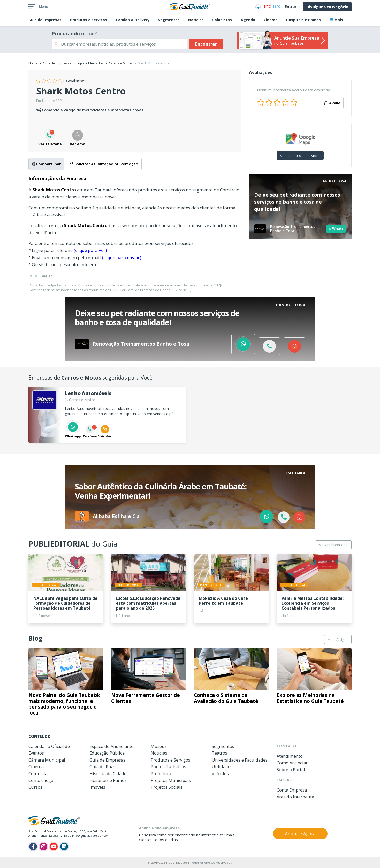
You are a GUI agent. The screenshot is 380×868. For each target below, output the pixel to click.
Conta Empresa (292, 790)
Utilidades (222, 767)
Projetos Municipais (171, 780)
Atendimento (290, 756)
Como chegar (42, 780)
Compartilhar (46, 164)
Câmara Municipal (47, 760)
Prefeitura (161, 774)
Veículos (220, 774)
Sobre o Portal (291, 769)
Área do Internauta (295, 797)
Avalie (332, 103)
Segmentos (169, 20)
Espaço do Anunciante (111, 746)
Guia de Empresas (57, 63)
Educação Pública (107, 753)
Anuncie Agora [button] (300, 834)
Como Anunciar (292, 763)
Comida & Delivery (133, 20)
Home (33, 63)
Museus (159, 746)
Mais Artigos (338, 639)
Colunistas (222, 20)
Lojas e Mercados (90, 63)
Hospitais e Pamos (303, 20)
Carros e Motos (121, 63)
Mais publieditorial (333, 545)
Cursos (35, 787)
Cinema (271, 20)
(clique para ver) (90, 250)
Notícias (196, 20)
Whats (336, 228)
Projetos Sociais (167, 787)
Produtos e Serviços (89, 20)
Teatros (219, 753)
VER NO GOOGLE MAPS (300, 156)
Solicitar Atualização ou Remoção (104, 164)
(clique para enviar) (121, 258)
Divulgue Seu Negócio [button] (327, 7)
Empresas (45, 20)
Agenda (248, 20)
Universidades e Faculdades (240, 760)
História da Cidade (108, 774)
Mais (336, 20)
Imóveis (97, 787)
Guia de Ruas (102, 767)
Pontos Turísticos (168, 767)
